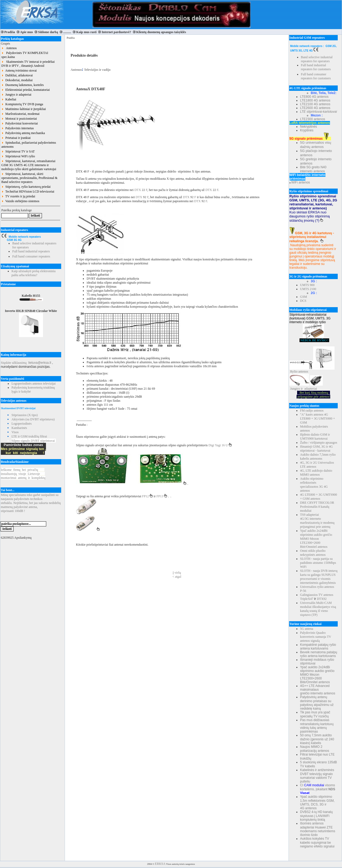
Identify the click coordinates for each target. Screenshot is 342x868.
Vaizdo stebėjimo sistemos (20, 201)
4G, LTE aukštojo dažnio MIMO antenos (316, 473)
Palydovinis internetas (18, 128)
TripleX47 (307, 599)
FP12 (147, 496)
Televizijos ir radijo (97, 70)
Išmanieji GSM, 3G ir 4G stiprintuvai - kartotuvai (316, 449)
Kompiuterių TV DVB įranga (22, 104)
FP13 (162, 496)
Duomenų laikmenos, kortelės (23, 85)
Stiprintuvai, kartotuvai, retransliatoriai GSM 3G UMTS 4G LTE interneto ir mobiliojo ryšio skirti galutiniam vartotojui (29, 165)
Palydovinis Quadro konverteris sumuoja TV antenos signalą (316, 637)
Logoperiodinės (22, 424)
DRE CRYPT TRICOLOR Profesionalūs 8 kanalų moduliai (317, 507)
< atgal (177, 577)
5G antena (307, 629)
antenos (303, 372)
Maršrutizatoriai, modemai (20, 114)
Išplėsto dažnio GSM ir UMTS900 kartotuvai (315, 437)
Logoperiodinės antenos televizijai (34, 384)
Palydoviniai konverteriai (20, 123)
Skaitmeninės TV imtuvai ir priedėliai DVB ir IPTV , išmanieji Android (28, 64)
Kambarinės (19, 428)
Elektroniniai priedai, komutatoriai (26, 90)
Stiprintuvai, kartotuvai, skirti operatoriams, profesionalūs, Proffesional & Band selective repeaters (29, 178)
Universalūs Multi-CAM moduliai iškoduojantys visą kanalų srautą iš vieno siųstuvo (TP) (318, 609)
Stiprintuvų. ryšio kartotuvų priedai (26, 187)
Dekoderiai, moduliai (17, 80)
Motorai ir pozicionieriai (19, 119)
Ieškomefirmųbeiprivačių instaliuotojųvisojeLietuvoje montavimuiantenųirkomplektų (23, 474)
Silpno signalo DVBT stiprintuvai (33, 441)
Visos (15, 432)
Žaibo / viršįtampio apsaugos (319, 443)
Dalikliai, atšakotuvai (17, 75)
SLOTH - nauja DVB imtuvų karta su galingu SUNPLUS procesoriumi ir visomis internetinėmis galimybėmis (319, 577)
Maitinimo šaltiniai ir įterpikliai (24, 109)
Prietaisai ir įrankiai (16, 138)
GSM (304, 297)
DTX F (141, 190)
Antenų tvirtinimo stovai (19, 71)
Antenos (9, 48)
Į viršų (177, 573)
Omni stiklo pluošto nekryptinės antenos (313, 553)
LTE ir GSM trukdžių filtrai (29, 436)
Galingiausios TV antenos (317, 595)
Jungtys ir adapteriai (16, 95)
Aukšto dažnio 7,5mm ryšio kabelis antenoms (318, 457)
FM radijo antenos (312, 410)
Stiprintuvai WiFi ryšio (18, 156)
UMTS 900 (307, 285)
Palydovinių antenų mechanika (23, 133)
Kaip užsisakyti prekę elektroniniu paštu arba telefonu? (34, 273)
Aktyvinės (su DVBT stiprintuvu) (33, 419)
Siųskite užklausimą (14, 363)
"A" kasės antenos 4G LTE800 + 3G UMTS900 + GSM (317, 419)
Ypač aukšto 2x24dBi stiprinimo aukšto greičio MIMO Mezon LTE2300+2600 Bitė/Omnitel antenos (316, 539)
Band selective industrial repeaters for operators (317, 59)
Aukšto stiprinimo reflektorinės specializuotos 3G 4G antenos (314, 485)
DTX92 (322, 599)
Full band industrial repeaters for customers (316, 67)
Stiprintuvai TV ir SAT (18, 151)
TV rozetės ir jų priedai (18, 196)
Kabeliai (9, 99)
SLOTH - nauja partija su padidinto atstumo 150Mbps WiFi (318, 563)
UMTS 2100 (308, 289)
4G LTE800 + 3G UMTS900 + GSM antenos (318, 497)
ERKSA (160, 864)
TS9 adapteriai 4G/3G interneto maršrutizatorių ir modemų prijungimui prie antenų (317, 521)
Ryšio (294, 372)
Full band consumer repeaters (31, 256)
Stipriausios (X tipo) (25, 415)
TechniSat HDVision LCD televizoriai (28, 191)
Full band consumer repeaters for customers (316, 76)
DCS (303, 301)
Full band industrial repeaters (31, 251)
